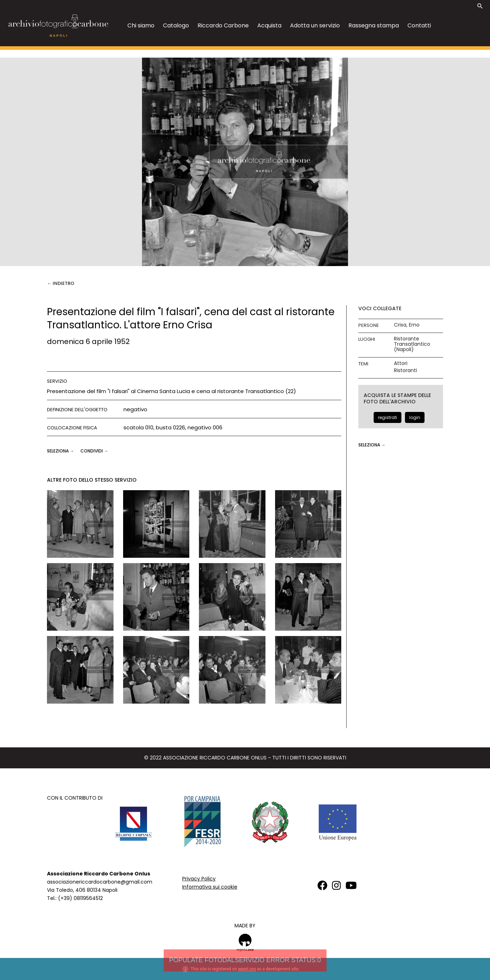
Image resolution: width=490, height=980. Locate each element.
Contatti (419, 25)
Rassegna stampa (374, 25)
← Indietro (61, 283)
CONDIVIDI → (94, 451)
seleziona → (61, 451)
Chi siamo (141, 25)
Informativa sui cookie (210, 887)
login (415, 417)
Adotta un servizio (315, 25)
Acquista (269, 25)
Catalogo (176, 25)
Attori (401, 363)
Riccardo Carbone (223, 25)
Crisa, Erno (407, 325)
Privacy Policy (199, 879)
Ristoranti (405, 370)
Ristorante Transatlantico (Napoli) (412, 344)
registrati (388, 417)
